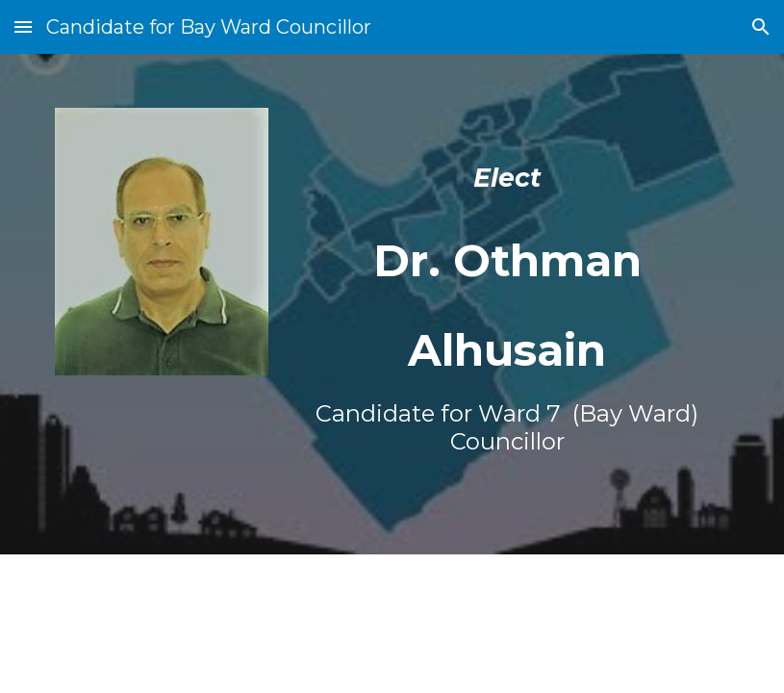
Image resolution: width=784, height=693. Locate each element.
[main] (507, 304)
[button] (23, 26)
